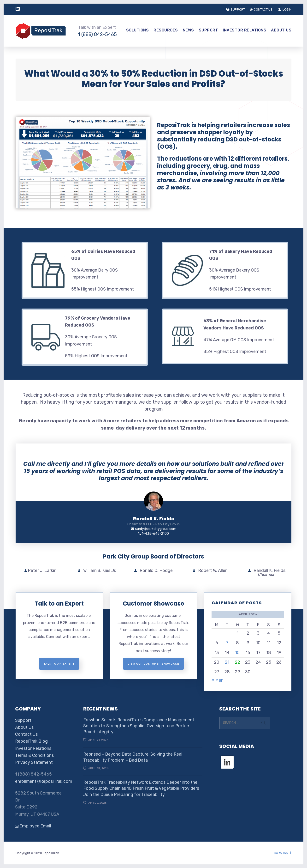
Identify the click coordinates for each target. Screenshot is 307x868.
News (188, 30)
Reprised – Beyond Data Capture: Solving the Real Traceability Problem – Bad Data (133, 757)
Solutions (138, 30)
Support (209, 30)
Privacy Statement (34, 762)
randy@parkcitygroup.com (154, 529)
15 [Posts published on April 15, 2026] (237, 653)
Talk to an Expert (59, 604)
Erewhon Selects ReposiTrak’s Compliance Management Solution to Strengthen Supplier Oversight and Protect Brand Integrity (139, 726)
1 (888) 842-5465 (97, 34)
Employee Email (33, 826)
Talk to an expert (59, 664)
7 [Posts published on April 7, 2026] (227, 643)
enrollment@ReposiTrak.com (44, 781)
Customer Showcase (153, 604)
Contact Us (26, 734)
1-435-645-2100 (154, 534)
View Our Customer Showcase (153, 664)
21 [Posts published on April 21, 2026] (227, 662)
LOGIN (285, 9)
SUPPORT (236, 9)
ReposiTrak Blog (31, 741)
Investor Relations (245, 30)
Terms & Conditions (34, 755)
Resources (166, 30)
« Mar (217, 680)
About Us (281, 30)
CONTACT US (261, 9)
